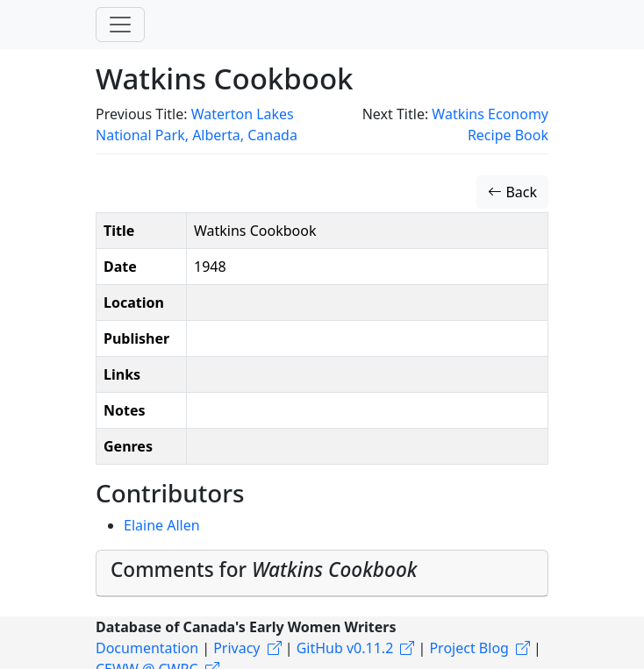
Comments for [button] (264, 569)
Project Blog (469, 648)
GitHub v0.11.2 (345, 648)
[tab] (322, 573)
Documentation (147, 648)
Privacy (236, 648)
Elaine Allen (162, 525)
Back (512, 192)
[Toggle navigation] (120, 25)
